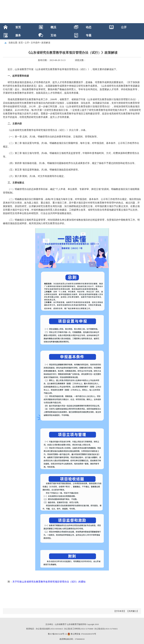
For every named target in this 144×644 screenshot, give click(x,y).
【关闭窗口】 (133, 611)
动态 (89, 27)
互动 (53, 35)
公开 (124, 27)
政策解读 (46, 43)
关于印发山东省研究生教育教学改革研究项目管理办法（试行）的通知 (49, 582)
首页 (18, 27)
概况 (53, 27)
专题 (89, 35)
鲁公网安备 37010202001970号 (83, 634)
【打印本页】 (120, 611)
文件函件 (35, 43)
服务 (18, 35)
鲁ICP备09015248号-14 (57, 634)
